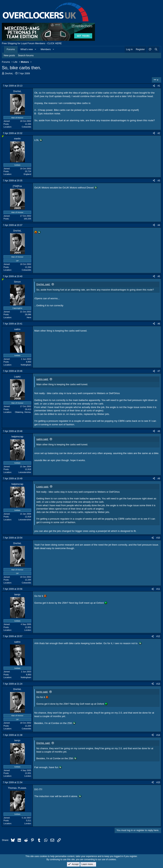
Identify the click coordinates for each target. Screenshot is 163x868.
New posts (9, 55)
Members (46, 49)
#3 (159, 181)
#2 (159, 133)
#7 (159, 371)
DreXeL (9, 73)
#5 (159, 276)
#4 (159, 225)
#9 (159, 479)
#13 (158, 684)
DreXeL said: (43, 284)
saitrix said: (42, 379)
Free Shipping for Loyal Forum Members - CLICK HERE (32, 43)
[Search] (156, 49)
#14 (158, 735)
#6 (159, 324)
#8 (159, 431)
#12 (158, 636)
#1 (159, 86)
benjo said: (42, 692)
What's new (27, 49)
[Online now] (3, 137)
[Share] (154, 86)
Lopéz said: (43, 487)
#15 (158, 782)
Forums (11, 49)
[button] (36, 49)
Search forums (26, 55)
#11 (158, 589)
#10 (158, 538)
